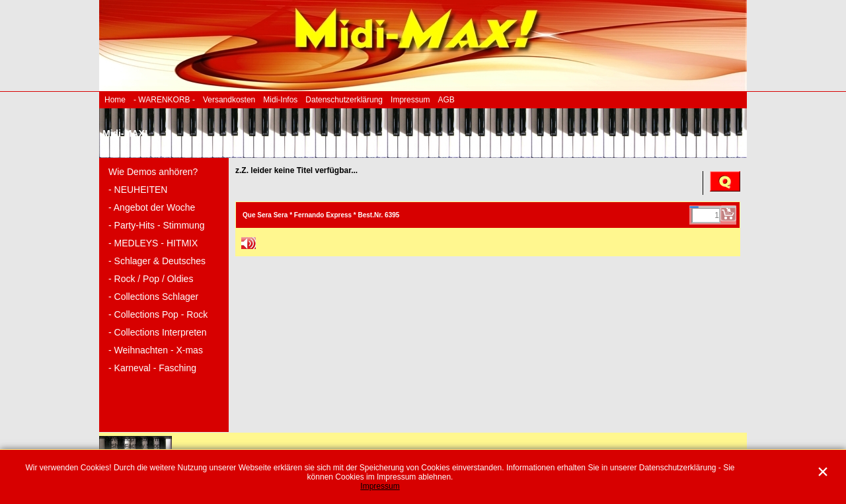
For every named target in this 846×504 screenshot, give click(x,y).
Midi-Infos (280, 100)
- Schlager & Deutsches (157, 261)
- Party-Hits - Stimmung (156, 225)
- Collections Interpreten (158, 332)
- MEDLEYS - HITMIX (153, 243)
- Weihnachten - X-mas (156, 350)
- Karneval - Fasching (152, 368)
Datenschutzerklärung (344, 100)
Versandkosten (229, 100)
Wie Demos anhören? (153, 172)
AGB (446, 100)
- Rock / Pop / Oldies (151, 279)
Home (115, 100)
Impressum (410, 100)
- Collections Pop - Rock (158, 314)
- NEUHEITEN (138, 190)
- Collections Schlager (153, 297)
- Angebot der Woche (152, 207)
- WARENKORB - (164, 100)
